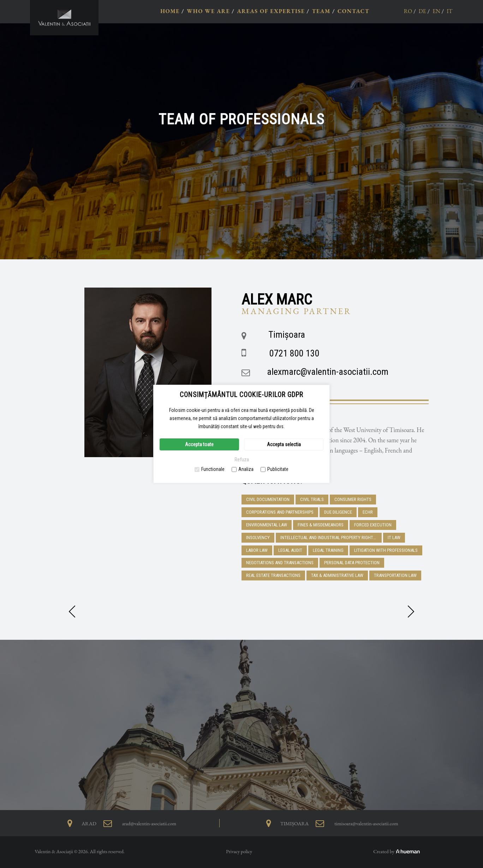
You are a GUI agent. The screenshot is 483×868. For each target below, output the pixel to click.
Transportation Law (395, 575)
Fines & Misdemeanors (321, 525)
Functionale (210, 469)
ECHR (368, 512)
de (422, 11)
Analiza (243, 469)
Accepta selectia (284, 444)
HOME (170, 11)
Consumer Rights (353, 499)
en (436, 11)
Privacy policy (239, 851)
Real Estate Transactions (273, 575)
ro (408, 11)
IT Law (394, 538)
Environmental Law (267, 525)
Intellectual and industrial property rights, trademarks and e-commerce (331, 538)
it (449, 11)
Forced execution (373, 525)
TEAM (321, 11)
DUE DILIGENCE (338, 512)
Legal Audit (290, 550)
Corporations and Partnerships (280, 512)
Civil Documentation (268, 499)
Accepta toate (199, 444)
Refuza (242, 460)
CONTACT (353, 11)
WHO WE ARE (208, 11)
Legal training (328, 550)
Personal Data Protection (352, 563)
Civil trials (312, 499)
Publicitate (275, 469)
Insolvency (258, 538)
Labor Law (257, 550)
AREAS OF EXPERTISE (271, 11)
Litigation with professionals (386, 550)
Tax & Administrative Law (337, 575)
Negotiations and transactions (280, 563)
